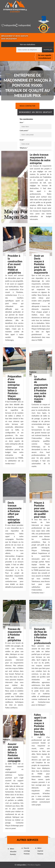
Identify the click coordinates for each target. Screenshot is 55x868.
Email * (22, 140)
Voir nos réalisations (27, 44)
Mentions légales (34, 865)
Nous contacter (27, 106)
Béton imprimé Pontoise (40, 851)
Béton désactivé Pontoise (13, 852)
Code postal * (24, 131)
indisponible (7, 25)
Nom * (22, 122)
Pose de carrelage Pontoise (27, 851)
